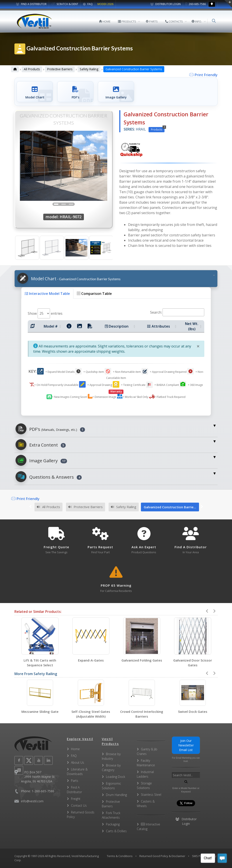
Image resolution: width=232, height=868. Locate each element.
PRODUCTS (127, 21)
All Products (32, 69)
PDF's (50, 429)
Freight (76, 799)
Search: (177, 312)
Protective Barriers (60, 69)
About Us (78, 762)
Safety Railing (89, 69)
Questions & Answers (49, 477)
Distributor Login (165, 4)
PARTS (152, 21)
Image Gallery (41, 460)
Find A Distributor (74, 790)
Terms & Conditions (120, 856)
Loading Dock (116, 777)
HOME (105, 21)
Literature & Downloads (77, 772)
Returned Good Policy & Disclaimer (162, 856)
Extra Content (41, 445)
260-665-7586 (196, 4)
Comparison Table (94, 294)
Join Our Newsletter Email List (186, 745)
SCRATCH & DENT (65, 4)
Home (75, 749)
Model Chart (69, 278)
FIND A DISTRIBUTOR (31, 4)
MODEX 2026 (105, 4)
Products (158, 129)
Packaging (113, 824)
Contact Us (79, 805)
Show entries (45, 313)
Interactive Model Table (47, 294)
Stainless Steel (151, 795)
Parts (75, 781)
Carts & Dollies (116, 831)
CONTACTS (174, 21)
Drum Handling (116, 795)
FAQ (88, 4)
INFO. (197, 21)
